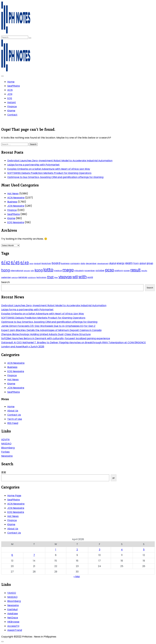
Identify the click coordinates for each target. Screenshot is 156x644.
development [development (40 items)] (103, 263)
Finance (12, 107)
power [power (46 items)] (127, 271)
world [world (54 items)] (90, 277)
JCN (10, 94)
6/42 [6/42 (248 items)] (6, 263)
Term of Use (15, 419)
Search (5, 282)
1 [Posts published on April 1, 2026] (56, 550)
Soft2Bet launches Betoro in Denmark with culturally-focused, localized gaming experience (56, 338)
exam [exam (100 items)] (129, 263)
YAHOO (12, 593)
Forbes (5, 452)
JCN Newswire (16, 206)
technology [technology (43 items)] (41, 277)
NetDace (13, 618)
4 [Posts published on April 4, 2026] (122, 550)
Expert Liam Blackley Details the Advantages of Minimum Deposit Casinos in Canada (51, 330)
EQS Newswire (16, 222)
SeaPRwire (14, 86)
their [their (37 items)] (56, 278)
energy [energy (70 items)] (121, 263)
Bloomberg (8, 448)
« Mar (77, 577)
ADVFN (5, 440)
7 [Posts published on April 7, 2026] (34, 555)
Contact (12, 115)
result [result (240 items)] (136, 270)
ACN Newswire (16, 198)
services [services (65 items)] (23, 277)
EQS (10, 98)
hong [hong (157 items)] (6, 270)
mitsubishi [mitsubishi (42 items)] (79, 271)
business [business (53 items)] (65, 263)
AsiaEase (13, 614)
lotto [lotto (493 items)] (48, 270)
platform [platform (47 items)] (119, 271)
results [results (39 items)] (144, 271)
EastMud (12, 609)
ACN (10, 90)
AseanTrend (15, 630)
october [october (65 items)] (100, 270)
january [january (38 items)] (27, 271)
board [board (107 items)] (56, 263)
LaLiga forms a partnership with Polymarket (33, 165)
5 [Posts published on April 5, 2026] (144, 550)
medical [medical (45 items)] (58, 271)
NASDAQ (6, 444)
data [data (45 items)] (83, 263)
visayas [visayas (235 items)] (65, 277)
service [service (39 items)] (15, 277)
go (114, 478)
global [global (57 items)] (143, 263)
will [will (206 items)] (75, 277)
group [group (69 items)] (150, 263)
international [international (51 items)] (17, 271)
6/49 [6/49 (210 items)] (25, 263)
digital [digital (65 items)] (113, 263)
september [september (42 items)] (6, 277)
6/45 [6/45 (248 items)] (15, 263)
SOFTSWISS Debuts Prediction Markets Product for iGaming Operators (49, 173)
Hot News (13, 194)
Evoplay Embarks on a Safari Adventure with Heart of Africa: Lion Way (49, 169)
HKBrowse (13, 622)
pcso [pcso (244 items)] (110, 270)
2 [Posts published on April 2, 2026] (77, 550)
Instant (12, 102)
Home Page (14, 496)
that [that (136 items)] (50, 277)
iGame (11, 111)
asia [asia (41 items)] (31, 263)
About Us (13, 411)
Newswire (7, 456)
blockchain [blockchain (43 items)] (46, 263)
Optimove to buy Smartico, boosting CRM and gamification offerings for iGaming (55, 177)
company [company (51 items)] (75, 263)
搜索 (4, 472)
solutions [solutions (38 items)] (32, 278)
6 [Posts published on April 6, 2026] (12, 555)
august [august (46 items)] (37, 263)
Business (12, 202)
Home (11, 82)
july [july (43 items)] (32, 271)
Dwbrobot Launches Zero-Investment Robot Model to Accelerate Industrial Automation (60, 161)
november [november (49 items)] (90, 271)
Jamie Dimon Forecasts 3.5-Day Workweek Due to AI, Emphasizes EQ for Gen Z (48, 326)
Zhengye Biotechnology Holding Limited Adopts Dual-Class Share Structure (46, 334)
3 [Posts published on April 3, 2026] (100, 550)
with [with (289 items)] (83, 277)
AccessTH (13, 626)
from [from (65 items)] (136, 263)
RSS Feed (13, 423)
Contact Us (14, 415)
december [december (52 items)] (91, 263)
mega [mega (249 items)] (68, 270)
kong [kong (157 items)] (39, 270)
